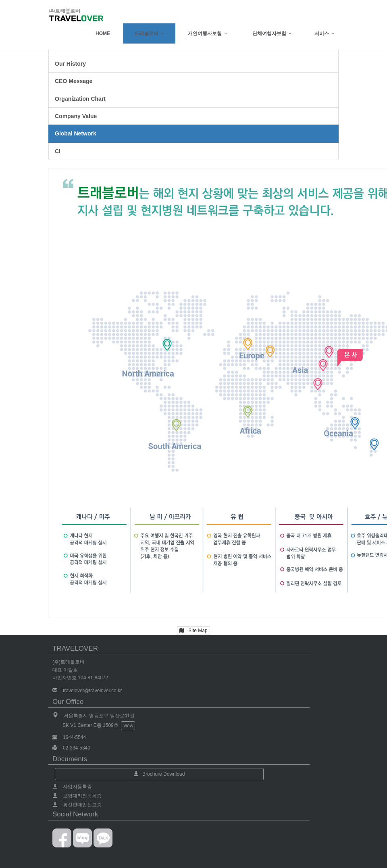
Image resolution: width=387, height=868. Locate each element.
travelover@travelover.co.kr (92, 691)
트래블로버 (149, 33)
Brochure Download (159, 774)
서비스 (325, 33)
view (128, 726)
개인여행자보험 (208, 33)
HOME (103, 33)
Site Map (193, 631)
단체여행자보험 (272, 33)
